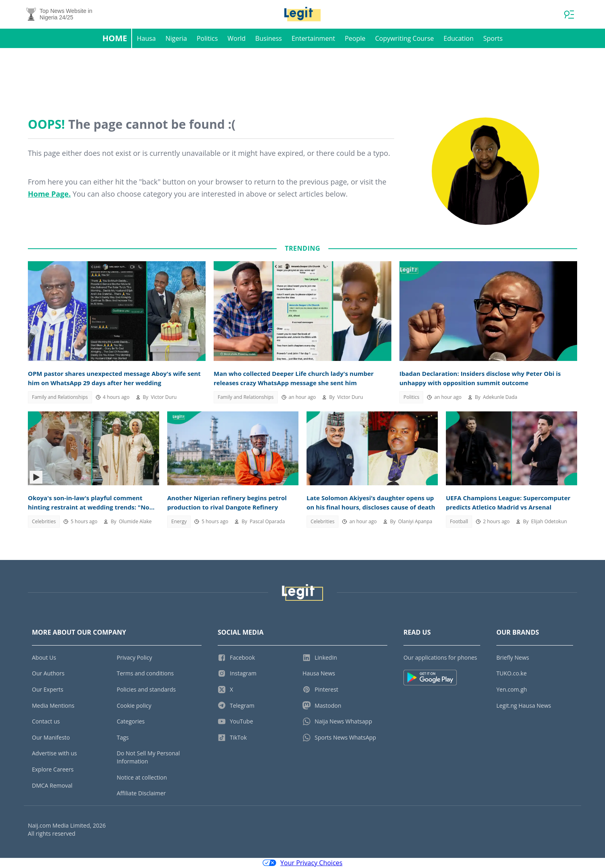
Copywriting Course (405, 39)
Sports (493, 39)
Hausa (146, 39)
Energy (179, 522)
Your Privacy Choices (302, 863)
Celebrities (44, 522)
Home (114, 39)
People (355, 39)
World (236, 39)
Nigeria (176, 39)
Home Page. (49, 194)
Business (269, 39)
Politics (207, 39)
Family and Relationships (60, 397)
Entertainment (313, 39)
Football (459, 522)
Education (458, 39)
